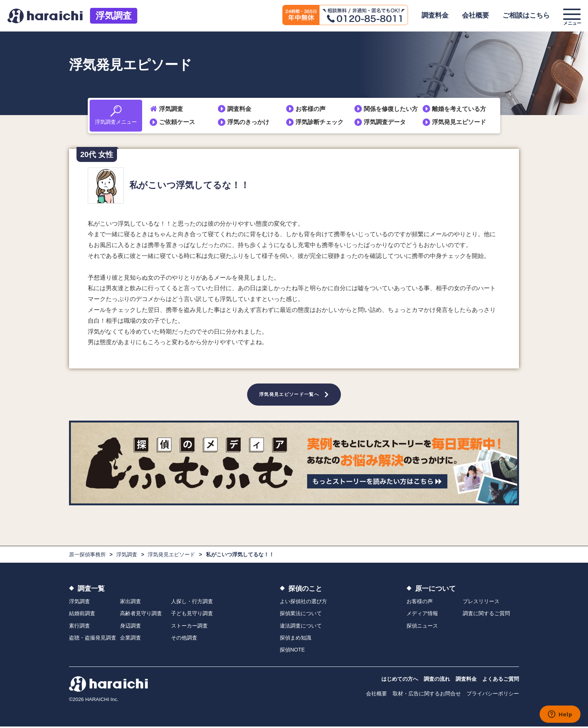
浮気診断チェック (319, 122)
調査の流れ (437, 680)
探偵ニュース (422, 627)
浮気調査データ (385, 122)
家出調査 (130, 603)
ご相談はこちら (526, 15)
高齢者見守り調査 (141, 615)
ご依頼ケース (177, 122)
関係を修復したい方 (391, 109)
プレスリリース (481, 603)
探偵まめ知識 (295, 639)
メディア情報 (422, 615)
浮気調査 (114, 16)
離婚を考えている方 (459, 109)
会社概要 (475, 15)
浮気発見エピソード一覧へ (289, 395)
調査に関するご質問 (486, 615)
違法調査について (301, 627)
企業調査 (130, 639)
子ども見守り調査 (192, 615)
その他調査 (184, 639)
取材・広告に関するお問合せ (427, 695)
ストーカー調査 (189, 627)
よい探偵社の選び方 (303, 603)
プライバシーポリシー (493, 695)
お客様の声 (310, 109)
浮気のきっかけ (248, 122)
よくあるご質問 (501, 680)
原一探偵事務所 (87, 556)
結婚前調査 (82, 615)
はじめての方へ (400, 680)
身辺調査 (130, 627)
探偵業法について (301, 615)
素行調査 (79, 627)
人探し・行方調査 (192, 603)
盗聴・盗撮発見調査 (93, 639)
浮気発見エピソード (459, 122)
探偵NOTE (292, 651)
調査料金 (435, 15)
